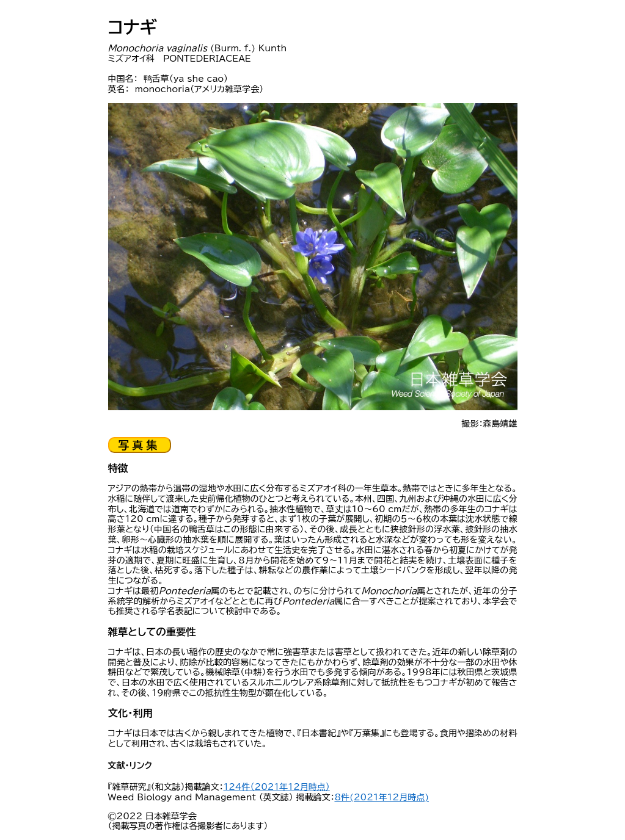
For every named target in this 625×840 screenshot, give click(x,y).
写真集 (140, 445)
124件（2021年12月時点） (277, 787)
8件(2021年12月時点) (382, 797)
